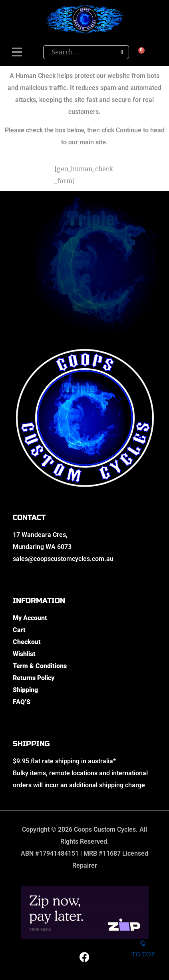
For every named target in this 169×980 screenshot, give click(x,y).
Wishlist (24, 654)
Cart (19, 630)
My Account (30, 618)
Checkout (27, 642)
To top (143, 949)
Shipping (25, 690)
